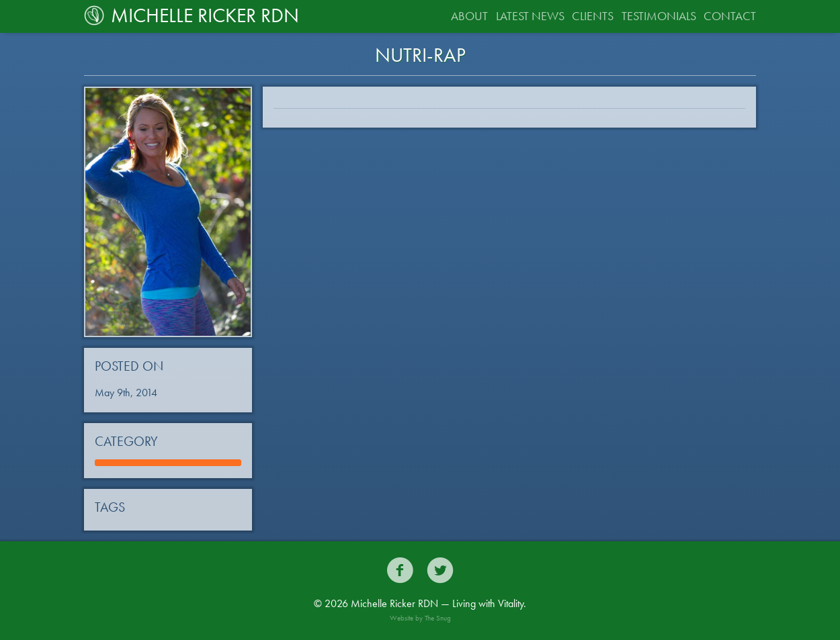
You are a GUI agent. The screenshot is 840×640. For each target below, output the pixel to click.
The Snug (438, 618)
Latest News (530, 16)
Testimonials (659, 16)
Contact (730, 16)
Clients (593, 16)
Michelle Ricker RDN (192, 15)
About (469, 16)
